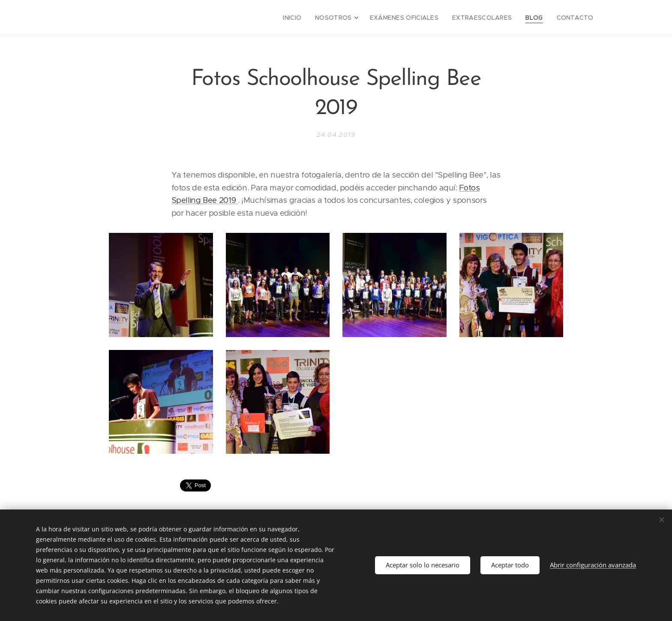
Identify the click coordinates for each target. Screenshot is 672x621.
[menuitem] (313, 18)
